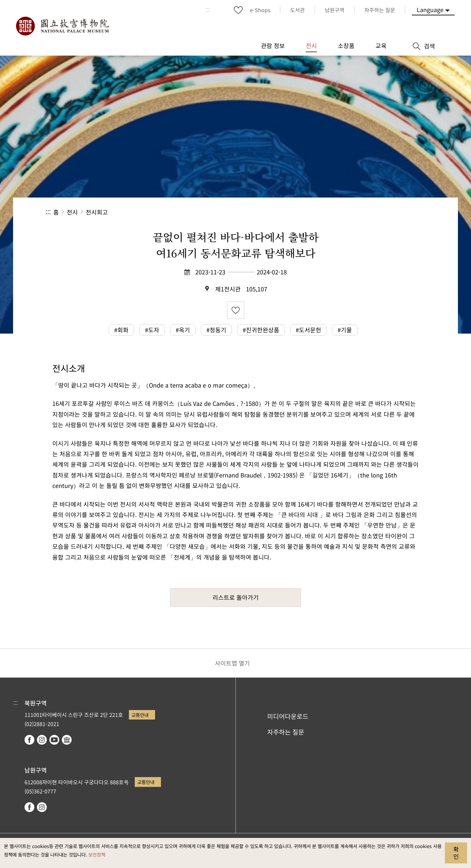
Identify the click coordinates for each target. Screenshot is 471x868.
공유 (354, 212)
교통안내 (140, 715)
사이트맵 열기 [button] (232, 663)
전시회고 (97, 212)
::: (208, 10)
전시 (72, 212)
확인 (456, 853)
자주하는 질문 (286, 732)
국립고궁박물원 (62, 26)
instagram (42, 740)
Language (430, 9)
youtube (54, 740)
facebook (29, 740)
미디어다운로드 (288, 716)
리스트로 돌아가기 (236, 597)
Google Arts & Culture (67, 740)
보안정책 (97, 854)
